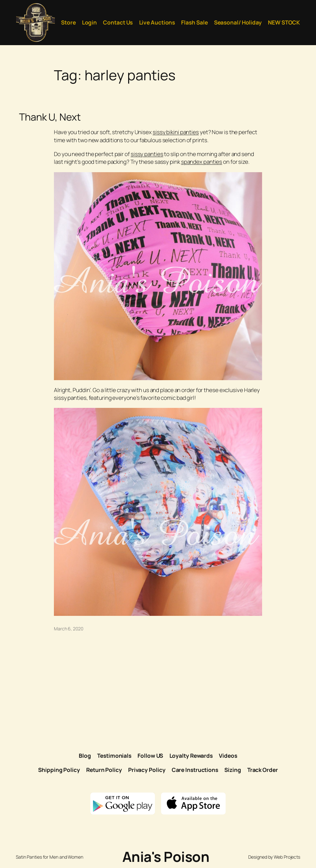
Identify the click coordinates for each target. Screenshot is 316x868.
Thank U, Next (50, 117)
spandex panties (202, 162)
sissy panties (147, 154)
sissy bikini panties (176, 132)
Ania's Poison (166, 857)
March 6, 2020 (69, 629)
